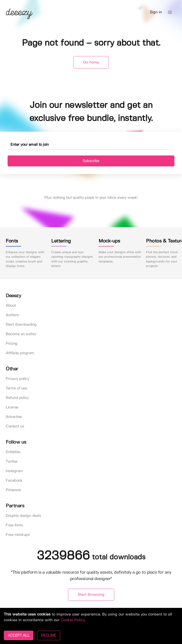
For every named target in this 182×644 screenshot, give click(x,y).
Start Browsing (91, 595)
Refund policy (17, 398)
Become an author (21, 334)
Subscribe (91, 161)
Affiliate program (20, 353)
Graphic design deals (23, 516)
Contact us (15, 426)
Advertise (14, 417)
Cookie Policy (73, 620)
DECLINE (48, 635)
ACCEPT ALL (19, 635)
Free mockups (18, 535)
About (11, 306)
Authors (12, 315)
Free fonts (14, 525)
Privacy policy (17, 379)
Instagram (14, 471)
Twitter (12, 462)
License (12, 407)
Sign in (156, 12)
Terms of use (16, 388)
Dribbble (13, 452)
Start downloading (21, 325)
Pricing (12, 344)
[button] (170, 12)
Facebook (14, 481)
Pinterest (13, 490)
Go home (91, 62)
